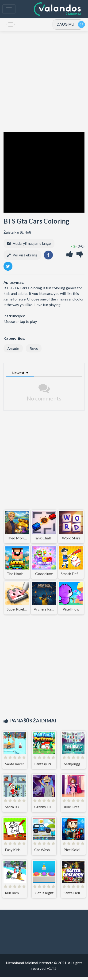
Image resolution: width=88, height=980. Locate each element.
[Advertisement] (44, 85)
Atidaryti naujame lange (32, 247)
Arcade (13, 352)
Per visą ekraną (25, 258)
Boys (34, 352)
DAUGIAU (65, 26)
